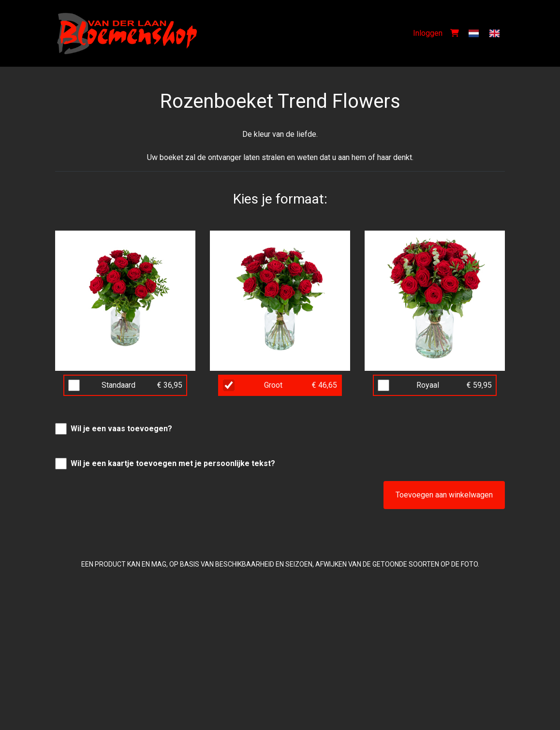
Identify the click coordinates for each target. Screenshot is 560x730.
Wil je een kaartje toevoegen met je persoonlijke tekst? (173, 463)
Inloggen (428, 33)
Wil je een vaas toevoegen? (121, 429)
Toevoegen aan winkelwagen (444, 495)
